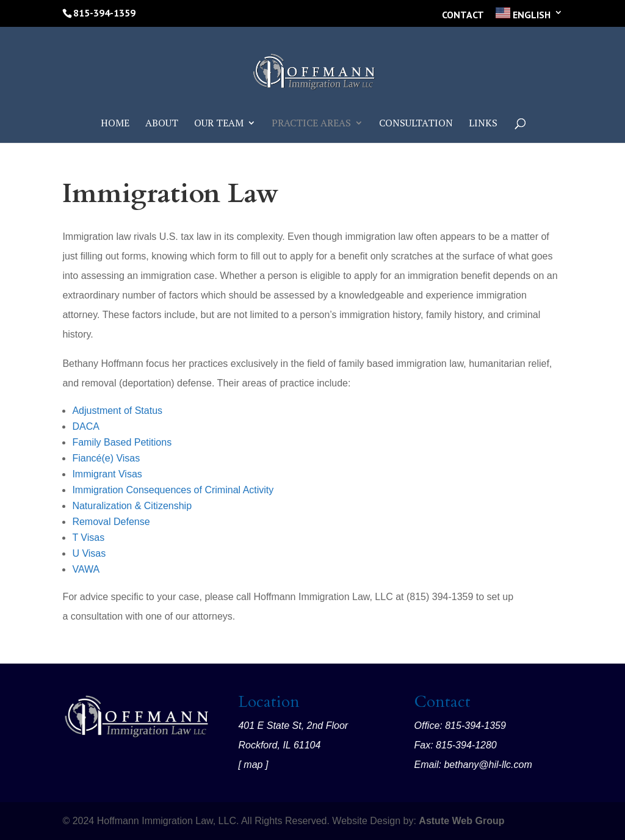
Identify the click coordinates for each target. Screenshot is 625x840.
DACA (85, 426)
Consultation (416, 124)
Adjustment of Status (117, 411)
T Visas (88, 538)
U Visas (89, 553)
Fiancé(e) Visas (106, 458)
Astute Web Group (461, 821)
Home (115, 124)
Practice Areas (311, 124)
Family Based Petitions (122, 442)
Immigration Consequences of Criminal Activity (173, 490)
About (162, 124)
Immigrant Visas (107, 474)
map (253, 765)
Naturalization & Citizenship (132, 506)
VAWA (86, 569)
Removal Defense (111, 522)
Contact (463, 15)
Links (483, 124)
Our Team (219, 124)
